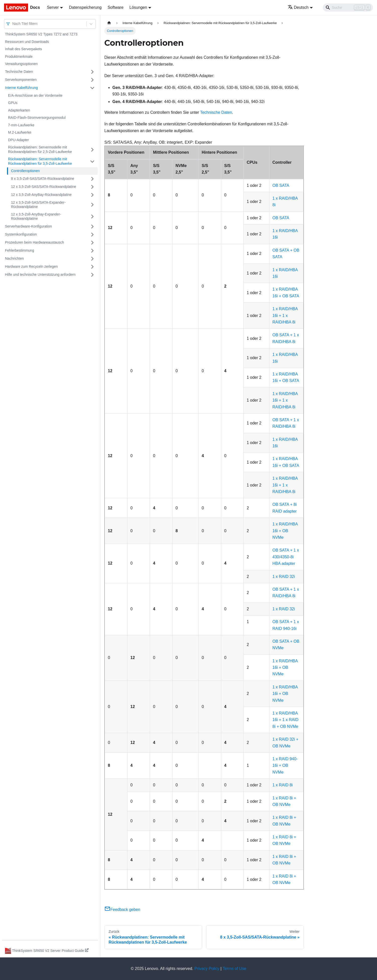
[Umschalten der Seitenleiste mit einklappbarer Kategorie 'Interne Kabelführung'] (92, 88)
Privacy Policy (207, 969)
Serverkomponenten (21, 80)
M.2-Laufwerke (20, 132)
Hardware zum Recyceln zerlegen (31, 266)
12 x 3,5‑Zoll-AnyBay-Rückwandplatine (41, 195)
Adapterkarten (19, 110)
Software (116, 7)
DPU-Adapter (18, 140)
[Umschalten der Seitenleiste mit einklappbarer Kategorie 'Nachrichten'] (92, 259)
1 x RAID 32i (284, 577)
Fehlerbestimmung (20, 250)
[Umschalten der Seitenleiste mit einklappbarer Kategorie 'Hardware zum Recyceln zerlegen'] (92, 267)
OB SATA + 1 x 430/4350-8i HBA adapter (286, 557)
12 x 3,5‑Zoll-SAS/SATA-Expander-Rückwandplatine (38, 205)
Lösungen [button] (138, 7)
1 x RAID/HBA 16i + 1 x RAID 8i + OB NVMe (285, 720)
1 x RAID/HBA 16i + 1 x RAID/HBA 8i (285, 315)
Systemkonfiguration (21, 234)
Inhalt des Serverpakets (23, 49)
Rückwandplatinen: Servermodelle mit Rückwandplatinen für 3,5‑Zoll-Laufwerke (40, 161)
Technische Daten (19, 72)
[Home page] (109, 23)
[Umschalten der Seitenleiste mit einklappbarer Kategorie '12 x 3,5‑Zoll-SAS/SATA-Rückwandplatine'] (92, 187)
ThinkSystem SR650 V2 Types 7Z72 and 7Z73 (41, 34)
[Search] (348, 8)
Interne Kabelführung (21, 88)
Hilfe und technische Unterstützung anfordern (40, 275)
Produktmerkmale (19, 57)
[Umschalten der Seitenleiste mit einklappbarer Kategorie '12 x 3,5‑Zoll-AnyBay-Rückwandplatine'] (92, 195)
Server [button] (53, 7)
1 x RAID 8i (283, 785)
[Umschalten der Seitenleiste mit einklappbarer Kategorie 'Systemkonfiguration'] (92, 235)
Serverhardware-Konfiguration (28, 226)
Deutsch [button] (298, 7)
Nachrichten (14, 258)
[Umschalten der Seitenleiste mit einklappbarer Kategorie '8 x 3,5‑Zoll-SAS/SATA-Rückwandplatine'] (92, 179)
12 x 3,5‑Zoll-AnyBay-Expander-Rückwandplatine (36, 216)
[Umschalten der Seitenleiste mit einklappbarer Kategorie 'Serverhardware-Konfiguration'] (92, 227)
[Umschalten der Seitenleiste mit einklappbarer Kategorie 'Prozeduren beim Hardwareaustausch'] (92, 243)
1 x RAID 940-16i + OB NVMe (285, 766)
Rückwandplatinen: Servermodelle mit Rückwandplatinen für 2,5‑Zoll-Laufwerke (40, 149)
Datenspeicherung (85, 7)
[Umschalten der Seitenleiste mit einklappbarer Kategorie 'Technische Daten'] (92, 72)
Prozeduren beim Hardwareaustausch (34, 242)
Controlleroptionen (25, 171)
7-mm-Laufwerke (21, 125)
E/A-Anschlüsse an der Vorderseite (35, 95)
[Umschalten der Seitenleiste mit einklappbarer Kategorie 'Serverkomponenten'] (92, 80)
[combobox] (13, 24)
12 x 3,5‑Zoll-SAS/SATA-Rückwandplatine (44, 187)
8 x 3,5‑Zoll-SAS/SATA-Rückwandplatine (43, 179)
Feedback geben (122, 910)
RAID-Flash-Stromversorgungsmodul (37, 118)
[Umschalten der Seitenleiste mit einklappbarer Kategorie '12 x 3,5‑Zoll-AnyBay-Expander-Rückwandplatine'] (92, 217)
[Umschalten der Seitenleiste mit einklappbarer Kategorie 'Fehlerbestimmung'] (92, 251)
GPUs (13, 103)
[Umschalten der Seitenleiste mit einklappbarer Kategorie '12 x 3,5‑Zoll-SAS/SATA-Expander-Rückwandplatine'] (92, 205)
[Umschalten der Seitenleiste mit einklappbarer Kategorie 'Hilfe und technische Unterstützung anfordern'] (92, 275)
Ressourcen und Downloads (27, 42)
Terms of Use (234, 969)
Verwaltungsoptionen (21, 64)
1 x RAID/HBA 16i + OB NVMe (285, 531)
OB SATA (281, 185)
